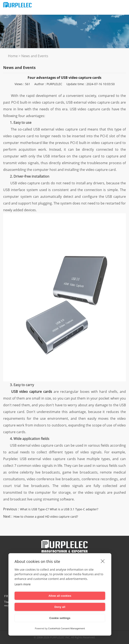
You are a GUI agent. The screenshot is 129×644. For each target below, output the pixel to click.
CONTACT (95, 563)
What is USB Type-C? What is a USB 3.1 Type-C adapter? (59, 509)
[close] (103, 572)
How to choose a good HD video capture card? (46, 517)
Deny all (83, 607)
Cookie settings (60, 618)
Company (34, 563)
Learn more (23, 595)
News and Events (35, 56)
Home (13, 56)
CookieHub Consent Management (67, 628)
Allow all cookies (36, 607)
